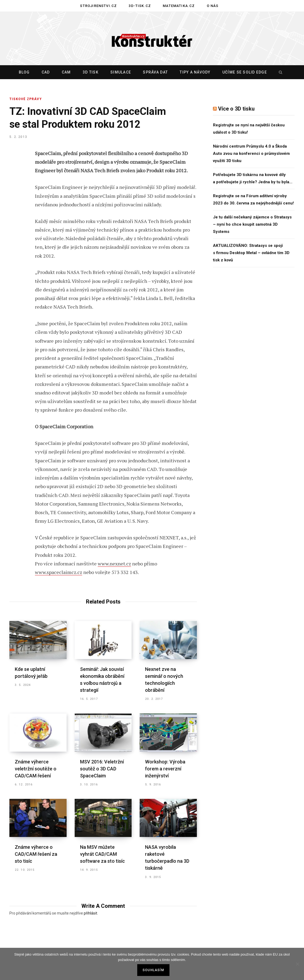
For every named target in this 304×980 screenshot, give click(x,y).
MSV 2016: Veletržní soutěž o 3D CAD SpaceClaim (102, 769)
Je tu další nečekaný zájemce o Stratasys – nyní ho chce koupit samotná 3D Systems (252, 224)
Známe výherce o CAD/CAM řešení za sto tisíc (36, 854)
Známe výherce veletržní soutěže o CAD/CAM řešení (36, 769)
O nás (213, 6)
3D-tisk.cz (140, 6)
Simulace (121, 72)
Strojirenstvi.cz (98, 6)
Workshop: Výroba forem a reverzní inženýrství (165, 769)
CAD (46, 72)
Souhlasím (153, 970)
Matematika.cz (179, 6)
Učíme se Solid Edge (245, 72)
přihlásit (91, 913)
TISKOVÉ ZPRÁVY (26, 99)
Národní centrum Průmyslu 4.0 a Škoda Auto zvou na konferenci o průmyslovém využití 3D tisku (251, 153)
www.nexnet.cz (114, 564)
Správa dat (155, 72)
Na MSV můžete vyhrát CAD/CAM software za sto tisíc (102, 854)
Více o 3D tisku (236, 109)
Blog (24, 72)
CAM (66, 72)
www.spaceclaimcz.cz (59, 572)
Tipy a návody (195, 72)
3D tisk (91, 72)
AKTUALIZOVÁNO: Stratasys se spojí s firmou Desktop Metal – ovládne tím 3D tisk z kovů (251, 253)
